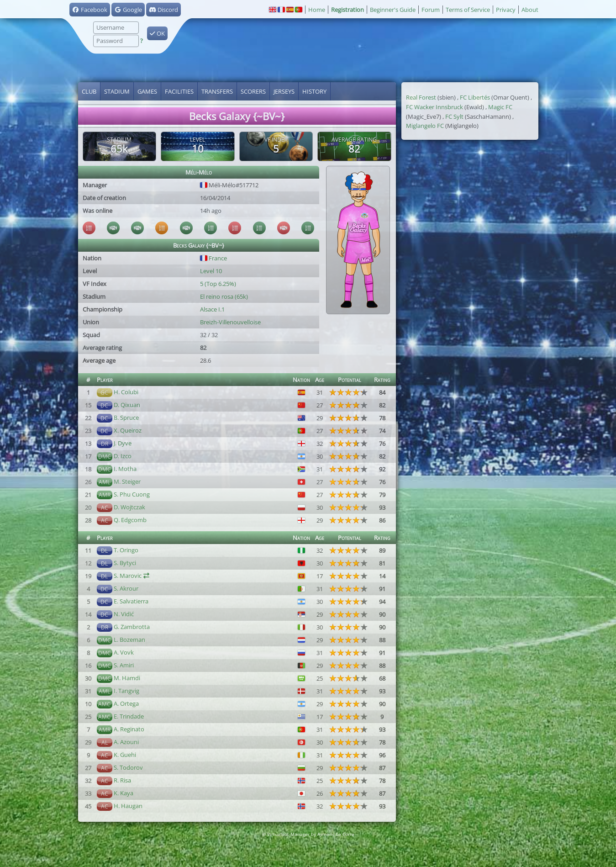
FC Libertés (475, 97)
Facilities (179, 91)
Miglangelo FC (425, 126)
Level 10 (211, 271)
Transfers (217, 91)
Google (128, 10)
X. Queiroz (128, 430)
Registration (347, 10)
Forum (431, 10)
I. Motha (125, 469)
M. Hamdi (127, 678)
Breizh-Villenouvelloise (230, 322)
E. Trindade (129, 716)
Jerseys (284, 91)
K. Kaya (124, 793)
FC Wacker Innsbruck (434, 107)
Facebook (90, 10)
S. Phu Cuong (132, 494)
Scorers (253, 91)
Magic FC (500, 107)
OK (157, 33)
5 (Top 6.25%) (218, 284)
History (314, 91)
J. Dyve (123, 443)
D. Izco (123, 456)
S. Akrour (126, 588)
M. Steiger (127, 481)
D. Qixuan (127, 405)
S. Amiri (124, 665)
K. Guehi (125, 755)
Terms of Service (468, 10)
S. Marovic (128, 576)
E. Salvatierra (131, 601)
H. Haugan (128, 806)
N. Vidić (124, 614)
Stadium (117, 91)
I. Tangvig (126, 691)
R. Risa (122, 780)
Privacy (506, 10)
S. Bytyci (125, 563)
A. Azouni (126, 742)
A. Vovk (124, 652)
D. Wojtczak (129, 507)
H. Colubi (126, 392)
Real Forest (421, 97)
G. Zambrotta (132, 627)
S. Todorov (128, 767)
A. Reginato (129, 729)
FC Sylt (454, 116)
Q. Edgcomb (130, 520)
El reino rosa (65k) (224, 296)
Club (89, 91)
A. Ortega (126, 703)
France (213, 258)
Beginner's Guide (393, 10)
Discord (163, 10)
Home (317, 10)
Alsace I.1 (212, 309)
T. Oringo (126, 550)
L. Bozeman (129, 640)
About (530, 10)
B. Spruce (126, 418)
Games (147, 91)
